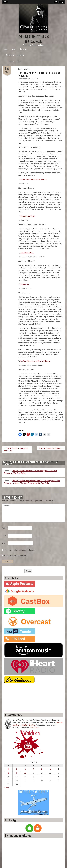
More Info (35, 727)
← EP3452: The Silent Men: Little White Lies (16, 450)
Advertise (21, 55)
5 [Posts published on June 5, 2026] (42, 769)
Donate (12, 61)
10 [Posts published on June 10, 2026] (25, 773)
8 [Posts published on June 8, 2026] (8, 773)
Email (5, 536)
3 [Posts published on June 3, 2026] (25, 769)
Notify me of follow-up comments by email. (20, 550)
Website (5, 543)
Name (5, 528)
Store (20, 61)
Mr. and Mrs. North (28, 216)
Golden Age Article (26, 69)
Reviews (9, 55)
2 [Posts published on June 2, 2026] (17, 769)
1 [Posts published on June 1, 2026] (8, 769)
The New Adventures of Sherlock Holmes (35, 361)
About (14, 49)
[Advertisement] (18, 698)
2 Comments (37, 78)
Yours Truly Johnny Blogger (26, 78)
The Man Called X (27, 253)
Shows (22, 49)
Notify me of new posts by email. (16, 556)
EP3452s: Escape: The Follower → (51, 448)
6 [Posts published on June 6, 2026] (50, 769)
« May (7, 787)
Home (6, 49)
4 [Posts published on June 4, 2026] (34, 769)
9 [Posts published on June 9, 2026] (17, 773)
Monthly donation (29, 725)
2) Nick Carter (24, 284)
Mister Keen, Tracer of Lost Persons (33, 180)
